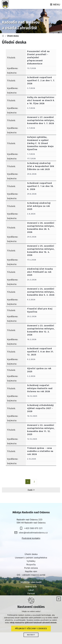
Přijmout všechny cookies (31, 628)
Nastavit (31, 635)
